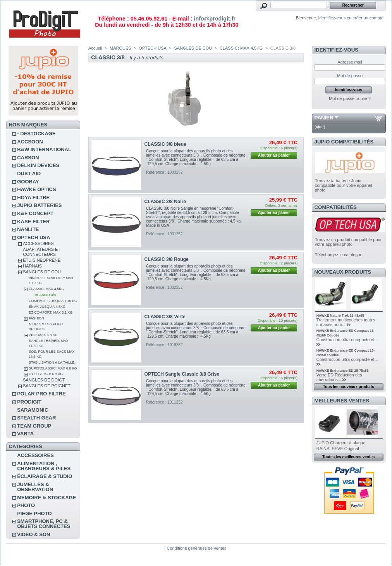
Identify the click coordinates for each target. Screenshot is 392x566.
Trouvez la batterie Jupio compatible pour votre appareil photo (344, 185)
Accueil (95, 48)
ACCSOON (30, 142)
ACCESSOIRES (38, 243)
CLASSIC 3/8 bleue (165, 144)
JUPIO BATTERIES (39, 205)
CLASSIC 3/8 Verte (165, 317)
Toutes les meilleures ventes (348, 457)
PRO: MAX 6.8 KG (43, 335)
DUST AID (29, 173)
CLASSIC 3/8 (45, 295)
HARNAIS (32, 266)
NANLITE (28, 229)
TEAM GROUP (34, 426)
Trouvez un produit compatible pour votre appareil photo (348, 242)
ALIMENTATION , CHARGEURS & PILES (44, 466)
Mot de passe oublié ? (350, 98)
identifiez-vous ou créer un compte (351, 18)
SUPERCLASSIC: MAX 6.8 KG (53, 368)
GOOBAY (28, 182)
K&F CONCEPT (35, 213)
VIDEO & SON (34, 534)
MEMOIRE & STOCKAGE (46, 498)
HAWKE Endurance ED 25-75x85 (343, 371)
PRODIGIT (29, 402)
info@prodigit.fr (215, 19)
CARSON (28, 158)
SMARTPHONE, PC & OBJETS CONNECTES (44, 524)
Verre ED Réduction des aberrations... (339, 377)
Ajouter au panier (274, 155)
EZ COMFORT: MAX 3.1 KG (51, 312)
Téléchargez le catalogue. (339, 255)
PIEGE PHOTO (34, 513)
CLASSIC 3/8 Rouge (167, 259)
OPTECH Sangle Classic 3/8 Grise (182, 374)
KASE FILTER (33, 222)
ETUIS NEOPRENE (42, 260)
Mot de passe (350, 76)
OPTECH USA (34, 237)
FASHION (36, 318)
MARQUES (120, 48)
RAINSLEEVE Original (338, 449)
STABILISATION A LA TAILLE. (52, 362)
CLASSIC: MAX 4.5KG (46, 289)
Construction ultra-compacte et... (347, 340)
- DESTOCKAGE (36, 134)
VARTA (25, 434)
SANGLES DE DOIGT (44, 380)
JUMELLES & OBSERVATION (35, 487)
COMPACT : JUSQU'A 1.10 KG (53, 301)
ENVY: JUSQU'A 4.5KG (47, 307)
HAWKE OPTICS (36, 189)
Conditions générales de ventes (196, 548)
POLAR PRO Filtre (41, 394)
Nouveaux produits (343, 272)
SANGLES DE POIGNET (47, 386)
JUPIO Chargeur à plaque (341, 443)
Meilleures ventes (342, 401)
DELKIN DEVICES (38, 165)
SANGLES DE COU (42, 272)
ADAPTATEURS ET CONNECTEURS (42, 252)
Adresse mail (350, 62)
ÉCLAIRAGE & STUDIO (45, 476)
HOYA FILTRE (33, 198)
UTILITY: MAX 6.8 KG (46, 374)
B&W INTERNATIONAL (44, 149)
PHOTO (26, 505)
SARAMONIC (33, 410)
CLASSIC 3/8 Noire (165, 202)
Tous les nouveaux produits (349, 387)
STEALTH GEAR (36, 418)
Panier (324, 118)
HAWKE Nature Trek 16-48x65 (340, 316)
